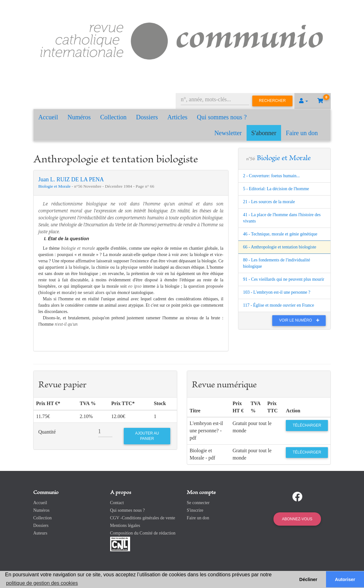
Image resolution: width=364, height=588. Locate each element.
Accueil (48, 117)
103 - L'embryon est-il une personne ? (277, 292)
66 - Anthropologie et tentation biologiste (280, 247)
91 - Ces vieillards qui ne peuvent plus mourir (284, 279)
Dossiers (147, 117)
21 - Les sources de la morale (269, 202)
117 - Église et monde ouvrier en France (279, 305)
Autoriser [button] (345, 579)
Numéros (79, 117)
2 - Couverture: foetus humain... (271, 176)
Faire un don (302, 133)
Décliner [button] (308, 579)
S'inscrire (195, 510)
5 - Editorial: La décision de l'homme (276, 189)
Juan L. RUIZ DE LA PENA (71, 179)
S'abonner (264, 133)
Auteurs (40, 533)
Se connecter (198, 503)
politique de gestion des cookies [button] (42, 583)
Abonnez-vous (297, 519)
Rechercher (272, 101)
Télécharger (307, 425)
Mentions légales (125, 525)
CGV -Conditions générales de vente (143, 518)
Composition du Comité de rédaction (143, 533)
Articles (177, 117)
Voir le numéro (301, 320)
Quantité (47, 432)
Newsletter (228, 133)
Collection (113, 117)
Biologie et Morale (55, 186)
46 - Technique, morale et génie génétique (280, 234)
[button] (304, 101)
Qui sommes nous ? (222, 117)
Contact (117, 503)
